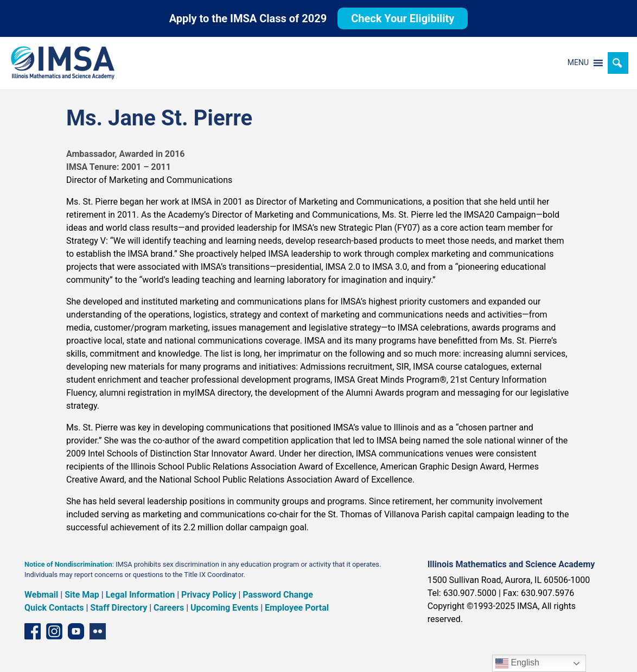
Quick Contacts (54, 608)
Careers (169, 608)
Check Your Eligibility (403, 18)
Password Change (278, 595)
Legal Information (141, 595)
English (517, 663)
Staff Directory (119, 608)
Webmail (41, 595)
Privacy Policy (209, 595)
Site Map (82, 595)
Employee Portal (297, 608)
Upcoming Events (224, 608)
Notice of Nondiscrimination (68, 564)
